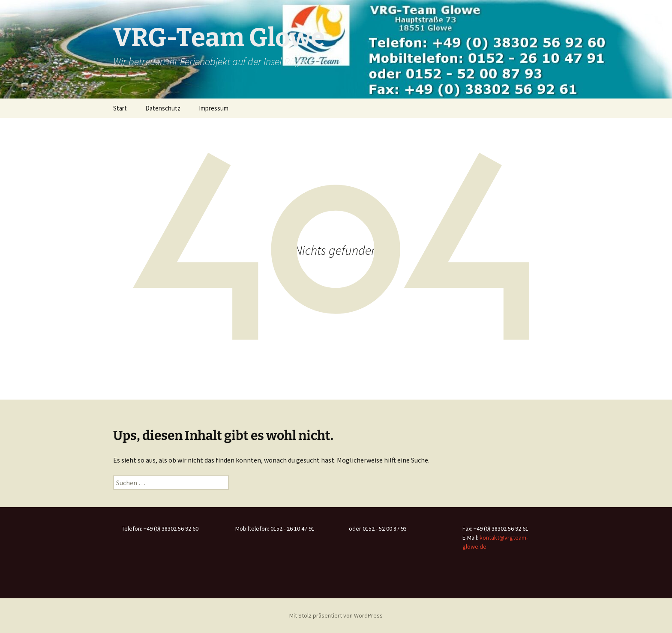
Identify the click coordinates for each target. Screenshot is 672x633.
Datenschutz (163, 108)
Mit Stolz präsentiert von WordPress (336, 615)
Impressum (214, 108)
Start (120, 108)
